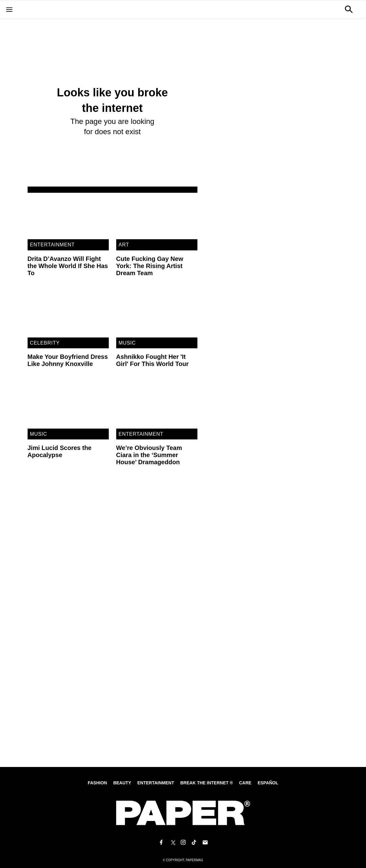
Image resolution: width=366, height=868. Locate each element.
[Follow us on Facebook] (161, 843)
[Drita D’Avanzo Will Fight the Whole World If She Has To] (68, 216)
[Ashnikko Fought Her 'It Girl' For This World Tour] (157, 315)
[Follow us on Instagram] (183, 843)
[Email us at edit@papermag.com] (205, 843)
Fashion (97, 783)
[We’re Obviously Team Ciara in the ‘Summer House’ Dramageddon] (157, 405)
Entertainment (53, 245)
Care (245, 783)
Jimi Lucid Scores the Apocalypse (60, 451)
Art (124, 245)
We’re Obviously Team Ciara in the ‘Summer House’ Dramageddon (149, 455)
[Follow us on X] (172, 843)
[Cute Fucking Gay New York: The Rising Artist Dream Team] (157, 216)
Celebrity (45, 343)
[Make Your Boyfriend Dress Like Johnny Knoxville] (68, 315)
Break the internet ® (207, 783)
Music (127, 343)
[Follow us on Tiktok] (194, 843)
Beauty (122, 783)
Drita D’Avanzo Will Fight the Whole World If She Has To (68, 266)
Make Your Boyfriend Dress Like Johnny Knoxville (68, 360)
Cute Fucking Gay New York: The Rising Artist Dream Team (150, 266)
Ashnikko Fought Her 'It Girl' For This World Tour (152, 360)
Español (268, 783)
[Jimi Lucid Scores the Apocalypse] (68, 405)
